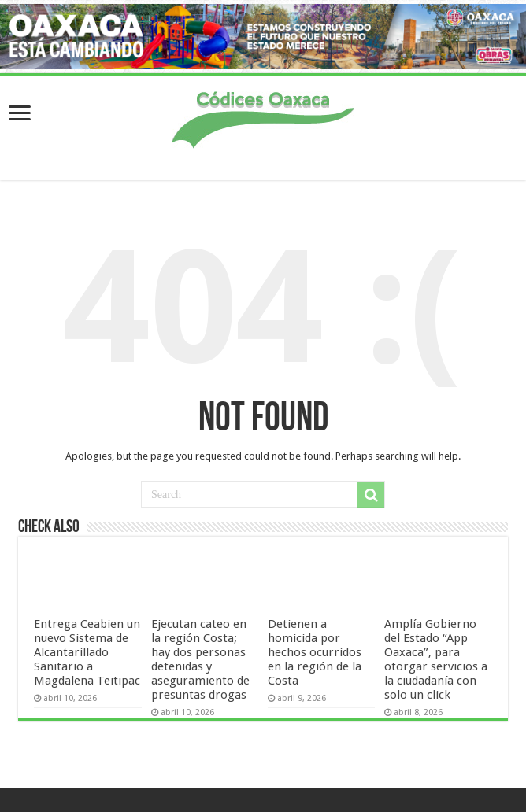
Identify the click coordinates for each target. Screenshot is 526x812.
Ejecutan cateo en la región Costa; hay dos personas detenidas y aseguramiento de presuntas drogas (200, 659)
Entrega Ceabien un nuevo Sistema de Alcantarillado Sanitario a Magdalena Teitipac (87, 652)
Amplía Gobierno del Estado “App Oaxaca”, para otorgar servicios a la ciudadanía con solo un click (436, 659)
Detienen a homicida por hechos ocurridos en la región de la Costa (315, 652)
